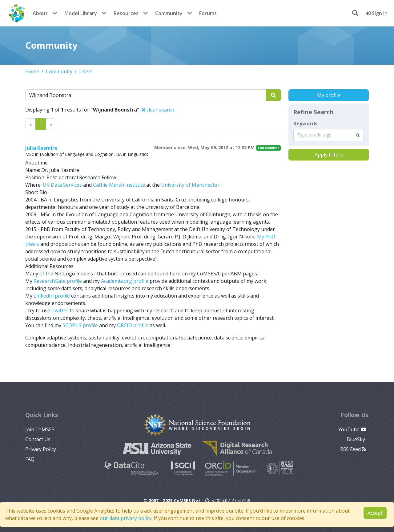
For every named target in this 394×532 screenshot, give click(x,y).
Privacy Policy (41, 449)
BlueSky (356, 439)
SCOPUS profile (80, 325)
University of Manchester (190, 185)
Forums (208, 13)
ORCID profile (133, 325)
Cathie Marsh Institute (119, 185)
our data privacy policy (126, 518)
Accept (375, 513)
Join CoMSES (40, 429)
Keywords (305, 124)
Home (32, 71)
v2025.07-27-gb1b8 (228, 500)
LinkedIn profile (52, 296)
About (40, 13)
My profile (329, 95)
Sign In (377, 13)
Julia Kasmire (41, 148)
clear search (158, 110)
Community (169, 13)
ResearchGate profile (58, 281)
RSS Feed (353, 449)
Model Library (81, 13)
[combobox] (329, 135)
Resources (126, 13)
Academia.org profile (125, 281)
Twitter (60, 311)
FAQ (30, 459)
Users (86, 71)
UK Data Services (62, 185)
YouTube (352, 429)
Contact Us (38, 439)
